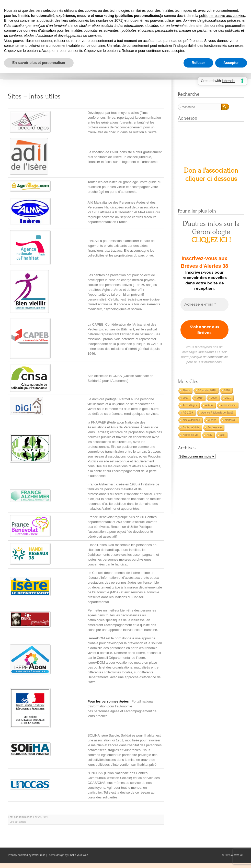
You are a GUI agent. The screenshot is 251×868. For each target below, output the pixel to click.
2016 (227, 390)
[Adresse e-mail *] (204, 304)
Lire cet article (18, 822)
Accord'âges (190, 405)
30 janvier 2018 (207, 390)
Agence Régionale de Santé (217, 413)
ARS (209, 435)
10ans (186, 390)
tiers (65, 20)
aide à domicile (191, 420)
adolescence (229, 405)
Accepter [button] (231, 63)
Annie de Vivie (191, 427)
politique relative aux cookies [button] (222, 16)
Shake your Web (78, 855)
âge (223, 435)
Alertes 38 (230, 420)
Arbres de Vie (190, 435)
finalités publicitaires (87, 30)
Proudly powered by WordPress (27, 855)
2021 (228, 398)
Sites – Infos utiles (34, 96)
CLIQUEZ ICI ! (211, 240)
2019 (200, 398)
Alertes (212, 420)
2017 (186, 398)
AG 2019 (188, 413)
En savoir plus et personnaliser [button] (39, 63)
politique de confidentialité (209, 357)
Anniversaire (215, 427)
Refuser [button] (198, 63)
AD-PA (209, 405)
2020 (214, 398)
